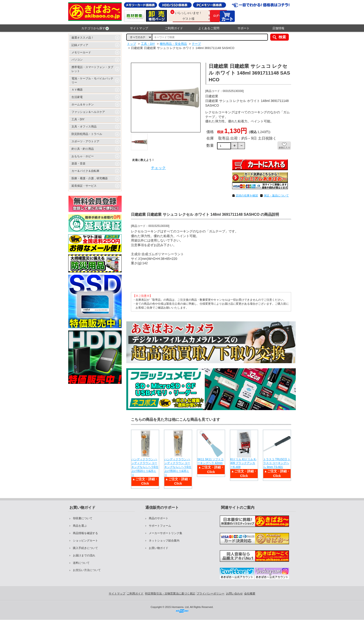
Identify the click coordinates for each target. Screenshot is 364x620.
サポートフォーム (160, 526)
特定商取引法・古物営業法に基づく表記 (170, 594)
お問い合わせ (234, 594)
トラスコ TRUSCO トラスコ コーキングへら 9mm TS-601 (277, 463)
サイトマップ (139, 28)
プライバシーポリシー (211, 594)
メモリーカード (81, 52)
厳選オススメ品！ (83, 38)
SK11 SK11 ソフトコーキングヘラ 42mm (210, 461)
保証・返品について (276, 196)
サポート (244, 28)
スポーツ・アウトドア (85, 141)
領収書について (83, 518)
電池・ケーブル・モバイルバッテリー (92, 80)
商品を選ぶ (80, 526)
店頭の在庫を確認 (247, 196)
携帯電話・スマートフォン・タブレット (92, 69)
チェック (158, 168)
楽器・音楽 (78, 163)
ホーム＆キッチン (83, 104)
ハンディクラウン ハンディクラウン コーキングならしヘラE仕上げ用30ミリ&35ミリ (178, 467)
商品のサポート (159, 518)
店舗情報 (278, 28)
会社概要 (250, 594)
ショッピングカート (85, 541)
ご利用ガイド (174, 28)
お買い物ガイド (159, 548)
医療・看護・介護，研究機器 (90, 178)
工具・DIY (78, 119)
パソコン (77, 60)
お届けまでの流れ (84, 555)
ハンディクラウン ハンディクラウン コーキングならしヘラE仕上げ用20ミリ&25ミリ (145, 467)
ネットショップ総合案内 (164, 541)
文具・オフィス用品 (84, 127)
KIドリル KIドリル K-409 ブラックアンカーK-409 (243, 463)
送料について (81, 563)
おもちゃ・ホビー (83, 156)
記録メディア (80, 45)
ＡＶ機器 (77, 90)
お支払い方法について (87, 570)
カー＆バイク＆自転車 (85, 171)
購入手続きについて (85, 548)
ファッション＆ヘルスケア (88, 112)
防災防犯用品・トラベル (87, 134)
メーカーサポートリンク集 (166, 533)
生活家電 (77, 97)
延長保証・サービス (84, 186)
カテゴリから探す (95, 28)
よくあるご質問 (209, 28)
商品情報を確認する (85, 533)
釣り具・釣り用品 (83, 149)
